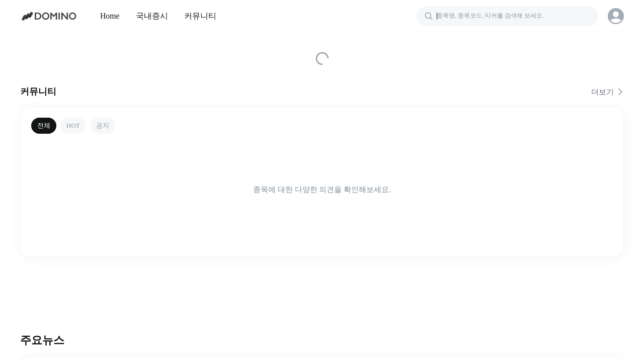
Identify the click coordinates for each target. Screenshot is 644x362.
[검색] (507, 16)
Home (110, 16)
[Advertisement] (322, 290)
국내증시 (152, 16)
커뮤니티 (200, 16)
